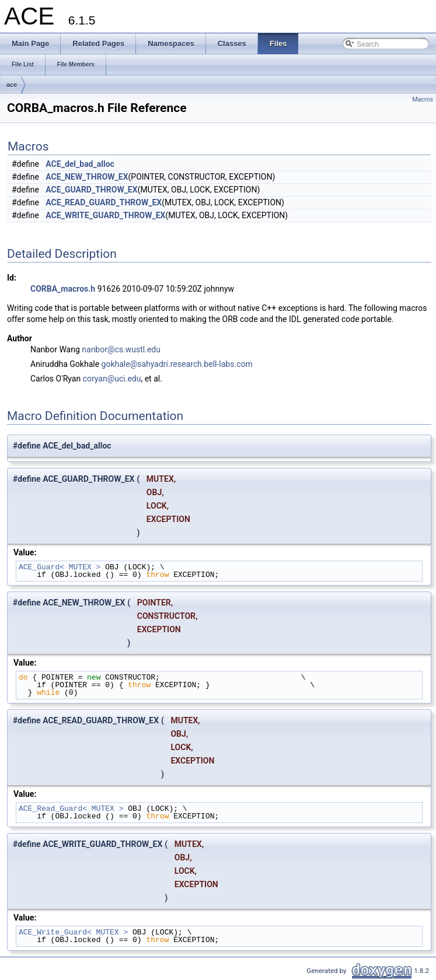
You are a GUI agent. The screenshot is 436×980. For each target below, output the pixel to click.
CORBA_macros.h (63, 289)
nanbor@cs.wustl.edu (121, 349)
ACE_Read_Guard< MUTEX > (71, 808)
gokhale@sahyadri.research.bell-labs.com (177, 364)
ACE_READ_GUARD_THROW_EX (104, 202)
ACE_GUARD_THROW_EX (91, 190)
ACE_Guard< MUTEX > (60, 567)
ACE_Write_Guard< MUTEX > (73, 932)
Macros (423, 99)
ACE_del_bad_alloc (80, 164)
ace (12, 85)
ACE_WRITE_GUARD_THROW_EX (105, 215)
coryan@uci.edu (112, 379)
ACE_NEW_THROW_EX (87, 177)
